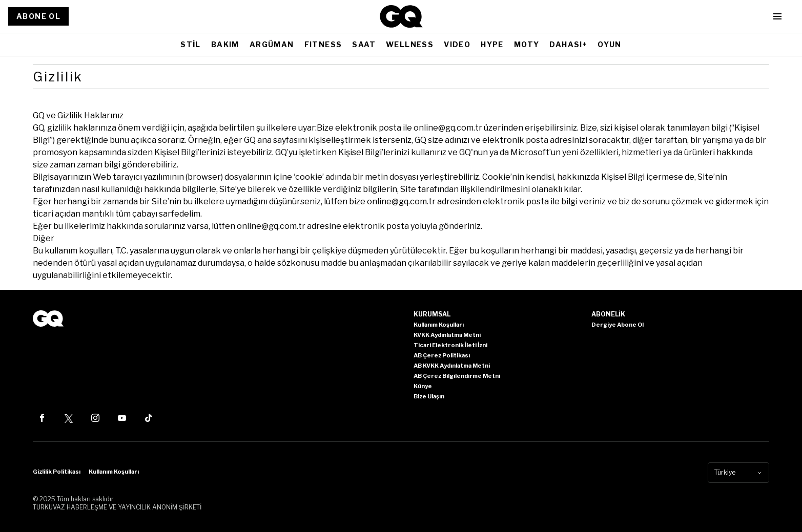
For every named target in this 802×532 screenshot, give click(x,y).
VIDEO (457, 44)
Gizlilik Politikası (57, 472)
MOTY (527, 44)
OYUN (610, 44)
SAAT (364, 44)
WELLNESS (410, 44)
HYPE (492, 44)
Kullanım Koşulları (114, 472)
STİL (191, 44)
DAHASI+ (568, 44)
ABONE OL (38, 16)
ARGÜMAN (272, 44)
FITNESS (323, 44)
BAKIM (225, 44)
